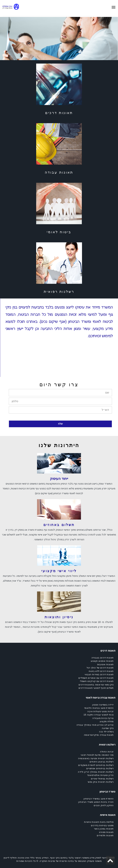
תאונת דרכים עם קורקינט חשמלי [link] (97, 681)
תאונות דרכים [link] (59, 113)
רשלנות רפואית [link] (59, 292)
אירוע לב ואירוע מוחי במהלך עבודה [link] (95, 725)
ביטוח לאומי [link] (59, 232)
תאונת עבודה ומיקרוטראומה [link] (99, 735)
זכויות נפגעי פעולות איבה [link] (101, 711)
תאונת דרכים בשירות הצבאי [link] (99, 674)
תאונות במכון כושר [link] (104, 829)
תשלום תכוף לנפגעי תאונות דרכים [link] (96, 688)
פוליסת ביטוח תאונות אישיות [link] (99, 822)
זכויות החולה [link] (107, 752)
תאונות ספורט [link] (106, 832)
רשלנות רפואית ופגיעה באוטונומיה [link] (96, 758)
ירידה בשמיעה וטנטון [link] (103, 705)
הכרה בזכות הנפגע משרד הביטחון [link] (96, 802)
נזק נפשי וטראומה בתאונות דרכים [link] (96, 685)
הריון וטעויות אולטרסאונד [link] (100, 775)
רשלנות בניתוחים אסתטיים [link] (100, 768)
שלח (60, 424)
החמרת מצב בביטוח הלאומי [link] (99, 708)
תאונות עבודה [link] (59, 172)
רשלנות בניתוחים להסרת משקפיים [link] (96, 765)
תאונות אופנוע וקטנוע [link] (102, 661)
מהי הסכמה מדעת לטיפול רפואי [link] (97, 755)
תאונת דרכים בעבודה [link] (103, 658)
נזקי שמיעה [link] (108, 728)
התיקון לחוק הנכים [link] (104, 805)
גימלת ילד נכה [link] (106, 732)
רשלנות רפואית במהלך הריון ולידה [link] (96, 772)
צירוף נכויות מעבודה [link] (103, 718)
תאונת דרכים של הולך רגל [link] (100, 668)
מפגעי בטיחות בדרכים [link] (102, 825)
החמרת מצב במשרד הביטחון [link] (99, 799)
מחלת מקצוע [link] (107, 721)
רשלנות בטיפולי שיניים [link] (102, 779)
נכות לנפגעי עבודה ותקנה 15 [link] (99, 715)
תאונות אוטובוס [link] (105, 664)
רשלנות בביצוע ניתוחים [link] (102, 762)
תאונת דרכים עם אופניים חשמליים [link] (96, 678)
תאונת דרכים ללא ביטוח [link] (101, 671)
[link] (12, 8)
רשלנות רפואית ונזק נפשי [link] (101, 782)
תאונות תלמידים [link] (105, 835)
